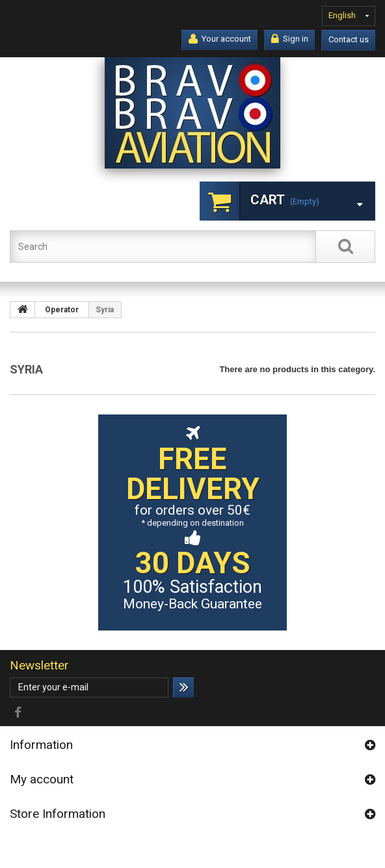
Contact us (349, 39)
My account (42, 779)
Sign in (290, 39)
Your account (220, 39)
